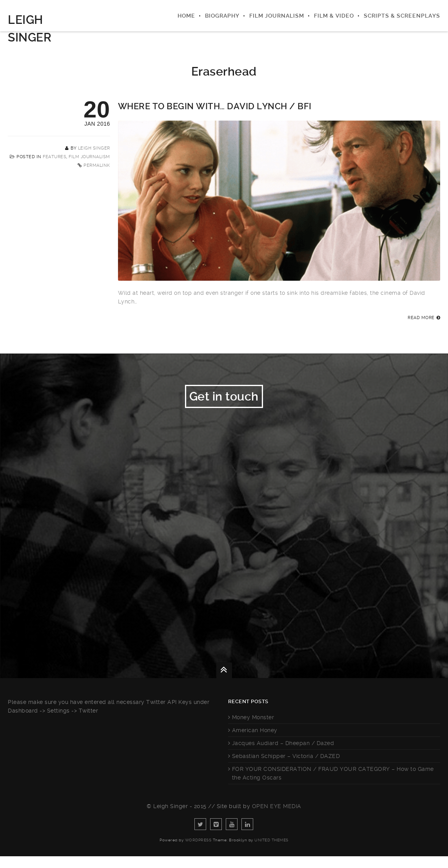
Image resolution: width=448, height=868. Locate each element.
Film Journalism (277, 16)
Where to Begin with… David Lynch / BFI (215, 106)
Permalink (97, 165)
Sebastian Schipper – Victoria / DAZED (286, 768)
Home (186, 16)
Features (54, 157)
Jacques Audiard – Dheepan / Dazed (283, 755)
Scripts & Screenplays (402, 16)
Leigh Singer (94, 148)
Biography (222, 16)
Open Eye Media (277, 818)
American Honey (255, 742)
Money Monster (253, 729)
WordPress (198, 852)
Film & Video (334, 16)
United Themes (271, 852)
